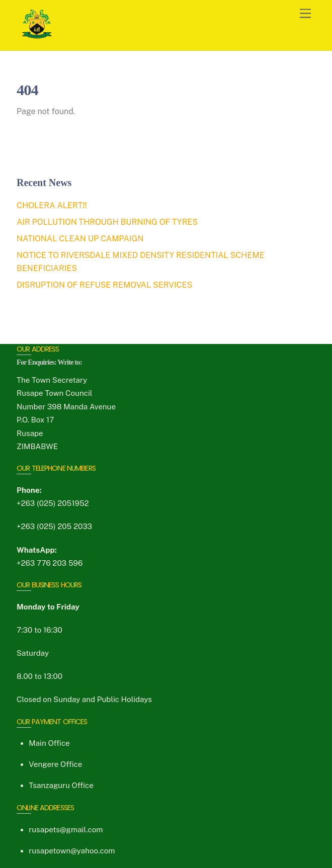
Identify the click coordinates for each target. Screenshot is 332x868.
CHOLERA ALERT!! (52, 205)
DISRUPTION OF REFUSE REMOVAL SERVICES (104, 285)
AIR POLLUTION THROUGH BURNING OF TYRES (107, 222)
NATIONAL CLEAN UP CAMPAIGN (80, 239)
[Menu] (305, 14)
